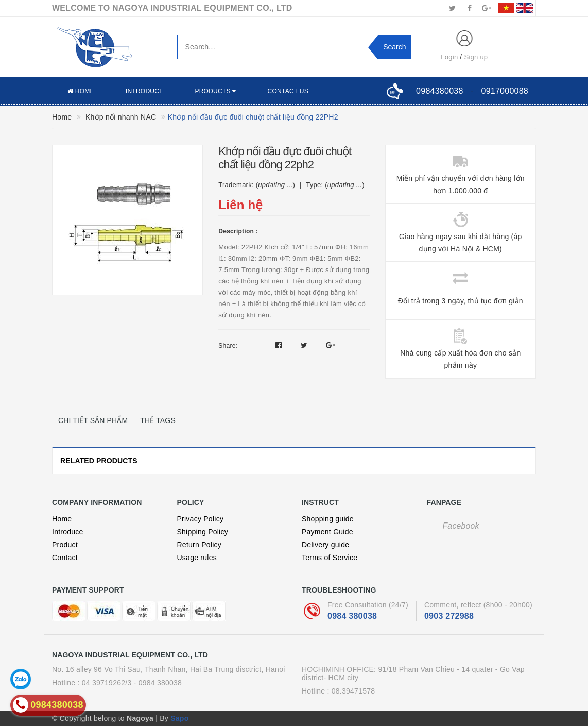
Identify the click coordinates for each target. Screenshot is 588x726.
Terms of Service (330, 558)
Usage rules (197, 558)
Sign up (476, 57)
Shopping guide (328, 519)
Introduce (145, 91)
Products (215, 91)
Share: (228, 346)
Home (81, 91)
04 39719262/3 (107, 683)
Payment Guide (327, 532)
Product (65, 545)
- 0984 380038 (158, 683)
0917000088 (505, 91)
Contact (65, 558)
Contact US (288, 91)
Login (449, 57)
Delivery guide (325, 545)
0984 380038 (352, 616)
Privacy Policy (201, 519)
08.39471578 (353, 691)
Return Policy (200, 545)
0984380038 (439, 91)
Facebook (461, 526)
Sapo (179, 718)
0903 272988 (449, 616)
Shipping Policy (203, 532)
